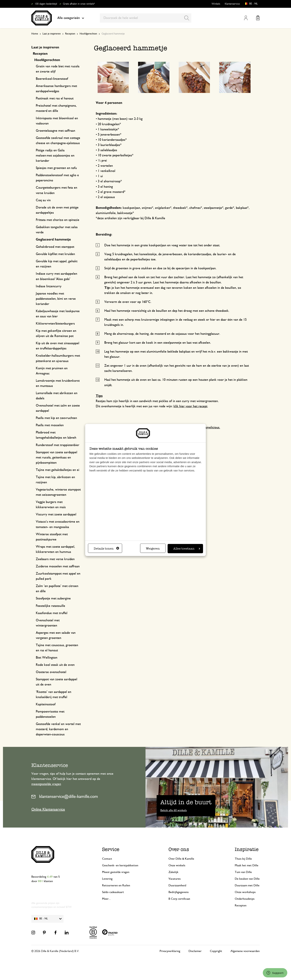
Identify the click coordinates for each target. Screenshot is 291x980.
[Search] (187, 18)
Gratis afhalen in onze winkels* (79, 4)
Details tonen (106, 549)
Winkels (216, 4)
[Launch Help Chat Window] (275, 973)
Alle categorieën (71, 18)
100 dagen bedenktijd (46, 4)
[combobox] (146, 18)
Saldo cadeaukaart (113, 892)
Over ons (179, 849)
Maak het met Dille (247, 865)
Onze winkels (177, 865)
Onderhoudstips (245, 899)
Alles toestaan (187, 549)
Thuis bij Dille (243, 859)
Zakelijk (173, 872)
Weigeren (153, 549)
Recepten (70, 34)
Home (35, 34)
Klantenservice (232, 4)
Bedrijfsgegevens (179, 892)
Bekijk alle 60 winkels (174, 810)
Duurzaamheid (177, 885)
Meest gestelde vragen (116, 872)
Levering (107, 879)
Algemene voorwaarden (245, 951)
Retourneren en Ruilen (116, 885)
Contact (107, 859)
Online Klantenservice (48, 809)
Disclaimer (195, 951)
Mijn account (246, 18)
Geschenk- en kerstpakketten (120, 865)
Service (111, 849)
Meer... (106, 899)
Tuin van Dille (243, 872)
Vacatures (175, 879)
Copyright (216, 951)
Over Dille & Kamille (181, 859)
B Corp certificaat (179, 899)
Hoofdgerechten (88, 34)
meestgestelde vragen (46, 784)
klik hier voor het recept (190, 406)
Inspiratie (247, 849)
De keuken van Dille (247, 879)
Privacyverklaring (170, 951)
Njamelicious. (211, 427)
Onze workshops (245, 892)
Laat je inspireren (52, 34)
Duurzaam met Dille (247, 885)
